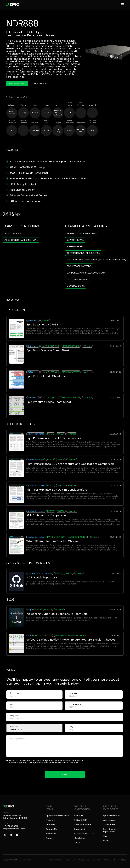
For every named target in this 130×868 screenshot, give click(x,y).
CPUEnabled (81, 104)
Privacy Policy (56, 860)
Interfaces (81, 123)
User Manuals (109, 820)
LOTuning (58, 104)
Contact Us (51, 829)
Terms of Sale (85, 860)
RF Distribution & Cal (84, 834)
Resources (51, 834)
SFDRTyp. (46, 122)
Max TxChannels (23, 122)
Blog (105, 836)
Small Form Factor (83, 825)
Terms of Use (70, 860)
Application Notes (111, 815)
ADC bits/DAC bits (92, 122)
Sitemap (107, 860)
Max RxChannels (12, 122)
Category (12, 105)
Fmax (46, 105)
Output (23, 105)
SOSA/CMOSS (81, 820)
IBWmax (35, 123)
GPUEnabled (92, 104)
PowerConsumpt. (69, 122)
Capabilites (80, 838)
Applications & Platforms (58, 815)
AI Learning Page (121, 860)
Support (50, 838)
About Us (50, 825)
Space (77, 843)
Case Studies (109, 825)
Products (50, 820)
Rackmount (80, 829)
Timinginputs (69, 104)
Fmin (35, 105)
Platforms (79, 815)
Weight (58, 123)
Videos (106, 840)
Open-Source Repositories (109, 830)
